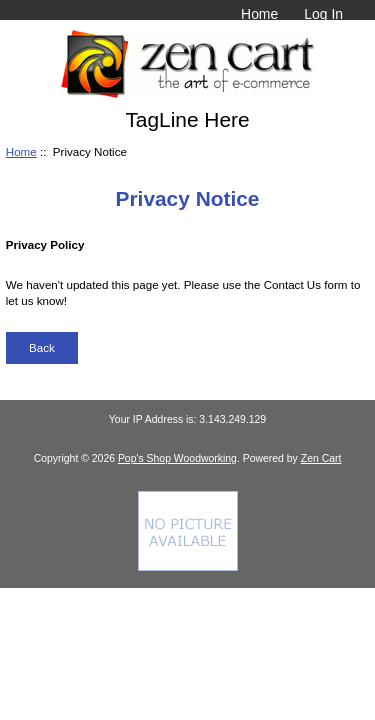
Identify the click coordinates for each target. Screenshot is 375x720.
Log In (323, 14)
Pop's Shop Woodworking (177, 458)
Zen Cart (321, 458)
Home (259, 14)
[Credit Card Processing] (188, 566)
